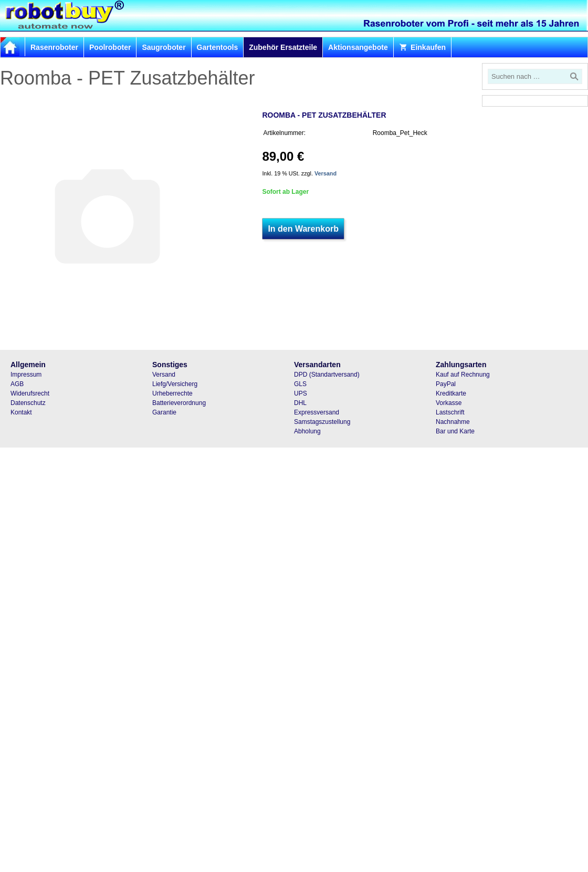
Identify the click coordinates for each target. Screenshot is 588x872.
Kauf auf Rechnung (463, 375)
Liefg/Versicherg (175, 384)
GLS (300, 384)
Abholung (307, 431)
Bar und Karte (455, 431)
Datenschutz (28, 403)
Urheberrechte (172, 393)
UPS (301, 393)
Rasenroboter (54, 47)
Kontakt (21, 412)
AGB (17, 384)
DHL (300, 403)
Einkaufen (422, 47)
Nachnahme (453, 422)
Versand (325, 173)
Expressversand (317, 412)
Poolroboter (110, 47)
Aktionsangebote (358, 47)
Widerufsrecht (30, 393)
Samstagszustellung (322, 422)
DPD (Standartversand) (327, 375)
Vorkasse (449, 403)
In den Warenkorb (303, 229)
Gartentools (218, 47)
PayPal (446, 384)
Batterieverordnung (179, 403)
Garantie (164, 412)
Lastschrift (450, 412)
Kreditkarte (451, 393)
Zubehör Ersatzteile (283, 47)
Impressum (26, 375)
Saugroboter (164, 47)
